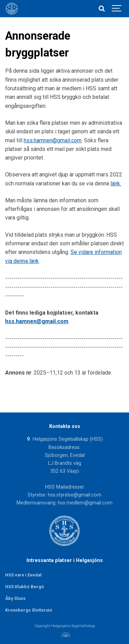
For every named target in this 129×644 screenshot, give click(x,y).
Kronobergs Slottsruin (29, 610)
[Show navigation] (117, 9)
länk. (116, 183)
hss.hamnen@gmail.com (53, 140)
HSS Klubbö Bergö (25, 587)
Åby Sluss (15, 598)
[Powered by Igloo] (65, 635)
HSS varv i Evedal (23, 575)
